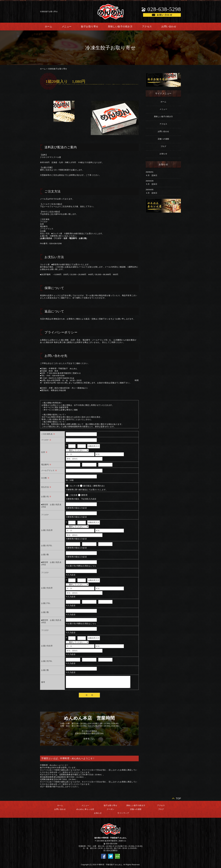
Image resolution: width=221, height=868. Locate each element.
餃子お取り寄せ (90, 27)
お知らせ (163, 154)
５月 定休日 (151, 184)
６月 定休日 (151, 175)
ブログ (163, 146)
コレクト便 (74, 486)
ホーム (49, 27)
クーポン (111, 809)
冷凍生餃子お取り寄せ (58, 69)
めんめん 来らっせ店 (85, 809)
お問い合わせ (169, 27)
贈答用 (84, 495)
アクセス (147, 27)
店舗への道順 (163, 139)
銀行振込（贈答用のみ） (95, 486)
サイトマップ (123, 813)
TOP (178, 799)
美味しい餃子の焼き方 (120, 27)
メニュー (67, 27)
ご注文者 (73, 495)
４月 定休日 (151, 193)
